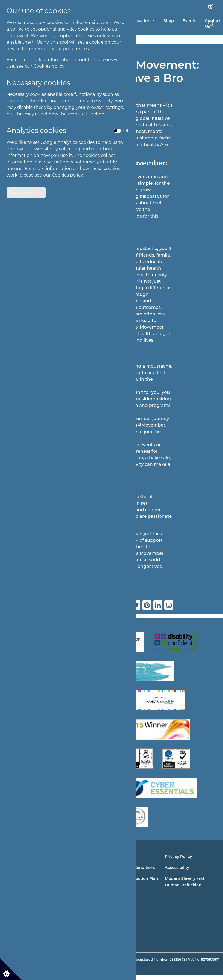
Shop (169, 21)
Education (141, 21)
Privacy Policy (179, 857)
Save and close (26, 193)
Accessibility (177, 868)
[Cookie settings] (11, 969)
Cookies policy (49, 66)
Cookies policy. (68, 175)
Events (189, 21)
